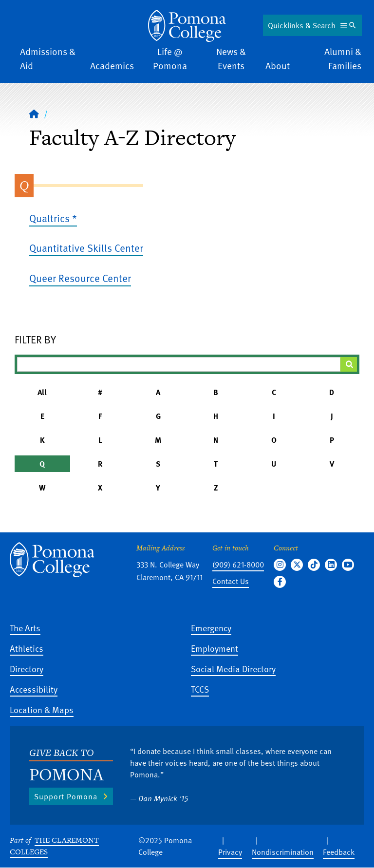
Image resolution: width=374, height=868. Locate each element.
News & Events (231, 58)
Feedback (339, 852)
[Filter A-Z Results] (179, 364)
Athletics (27, 648)
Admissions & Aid (48, 58)
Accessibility (34, 689)
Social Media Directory (233, 669)
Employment (215, 648)
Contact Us (231, 581)
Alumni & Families (343, 58)
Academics (112, 66)
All (42, 392)
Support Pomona (66, 796)
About (278, 66)
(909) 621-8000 (238, 565)
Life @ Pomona (170, 58)
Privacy (230, 852)
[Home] (34, 113)
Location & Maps (42, 709)
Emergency (211, 628)
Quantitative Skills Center (86, 248)
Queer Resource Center (80, 278)
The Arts (25, 628)
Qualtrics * (53, 218)
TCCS (200, 689)
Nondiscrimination (283, 852)
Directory (27, 669)
